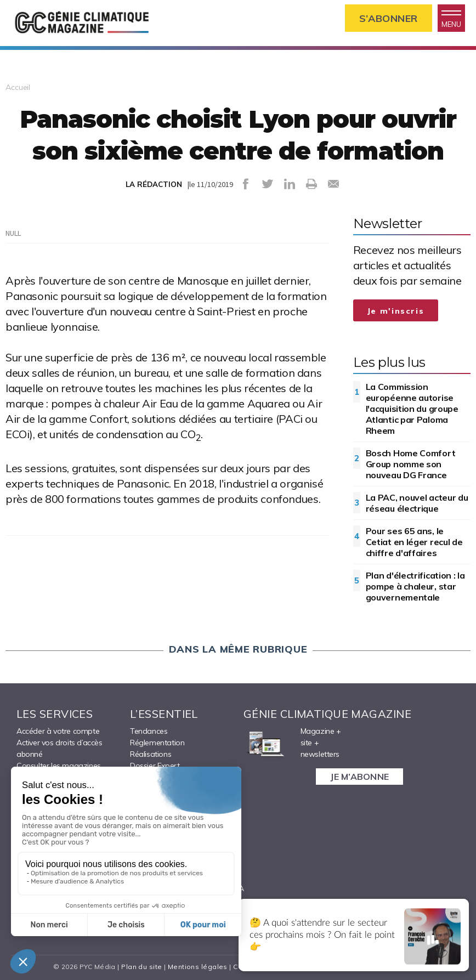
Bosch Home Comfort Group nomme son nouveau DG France (411, 464)
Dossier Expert (155, 766)
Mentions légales (198, 967)
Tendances (149, 731)
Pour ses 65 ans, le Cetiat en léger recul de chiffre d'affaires (414, 542)
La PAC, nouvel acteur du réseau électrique (417, 503)
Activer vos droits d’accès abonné (59, 748)
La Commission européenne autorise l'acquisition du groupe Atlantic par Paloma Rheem (412, 409)
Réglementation (157, 743)
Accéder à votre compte (58, 731)
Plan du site (141, 967)
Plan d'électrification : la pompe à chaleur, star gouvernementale (415, 586)
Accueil (18, 87)
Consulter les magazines (59, 766)
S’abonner (389, 18)
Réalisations (151, 754)
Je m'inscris (396, 311)
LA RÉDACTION (154, 184)
